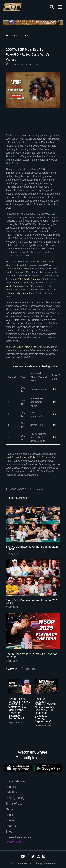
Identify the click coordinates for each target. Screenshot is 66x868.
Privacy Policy (15, 798)
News (9, 809)
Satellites (12, 793)
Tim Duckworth (17, 65)
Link (54, 389)
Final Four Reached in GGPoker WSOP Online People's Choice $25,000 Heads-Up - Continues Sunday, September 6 (45, 710)
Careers (11, 826)
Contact (11, 821)
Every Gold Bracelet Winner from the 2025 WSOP (32, 548)
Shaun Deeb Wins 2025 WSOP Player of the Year (31, 656)
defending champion (17, 293)
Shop (9, 832)
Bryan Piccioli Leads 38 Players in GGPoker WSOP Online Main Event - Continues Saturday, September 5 (19, 709)
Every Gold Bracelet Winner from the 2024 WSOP (32, 602)
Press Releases (16, 781)
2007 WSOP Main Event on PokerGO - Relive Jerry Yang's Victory (28, 54)
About (9, 815)
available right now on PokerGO (23, 457)
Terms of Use (14, 804)
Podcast (11, 787)
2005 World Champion (30, 279)
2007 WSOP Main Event (24, 347)
